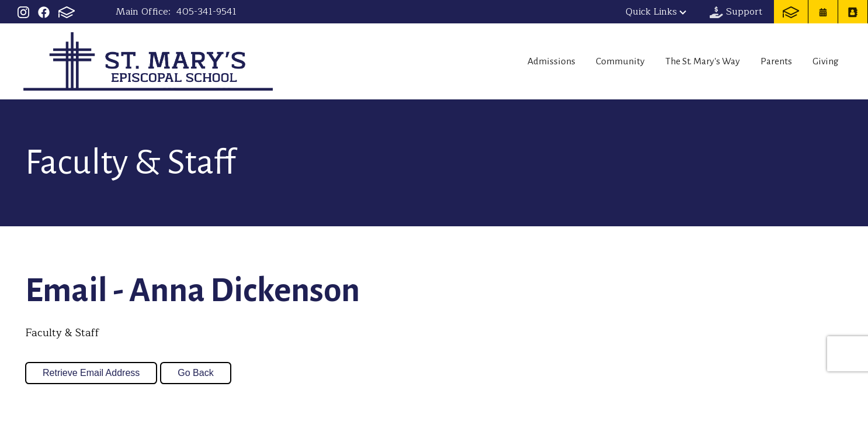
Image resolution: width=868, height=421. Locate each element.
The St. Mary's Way (687, 61)
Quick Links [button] (656, 12)
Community (596, 61)
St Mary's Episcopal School (148, 61)
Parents (768, 61)
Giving (827, 61)
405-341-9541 (206, 12)
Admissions (518, 61)
